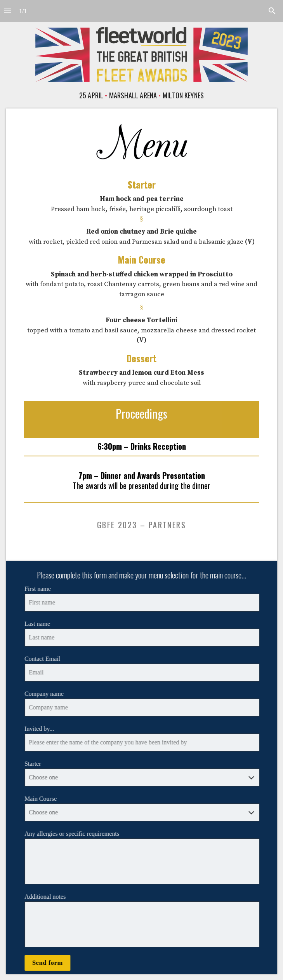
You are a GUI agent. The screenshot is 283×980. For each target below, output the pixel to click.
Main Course (42, 799)
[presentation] (141, 51)
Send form (49, 963)
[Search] (272, 11)
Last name (39, 624)
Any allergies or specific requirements (73, 834)
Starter (34, 764)
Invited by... (41, 729)
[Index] (7, 11)
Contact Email (44, 659)
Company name (46, 694)
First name (39, 589)
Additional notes (47, 897)
